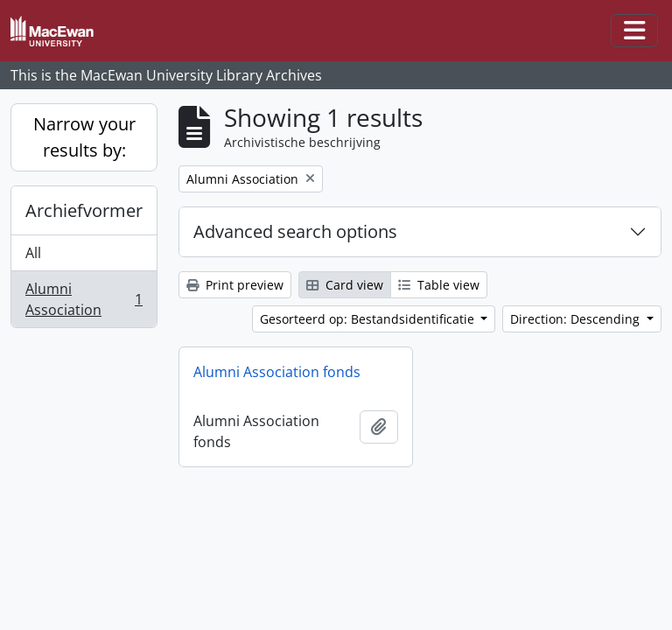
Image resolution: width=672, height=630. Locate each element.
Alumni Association (84, 299)
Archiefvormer (84, 210)
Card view (345, 285)
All (33, 253)
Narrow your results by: (84, 137)
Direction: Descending (577, 319)
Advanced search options (295, 231)
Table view (439, 285)
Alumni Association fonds (277, 372)
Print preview (235, 285)
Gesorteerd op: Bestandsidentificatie (369, 319)
